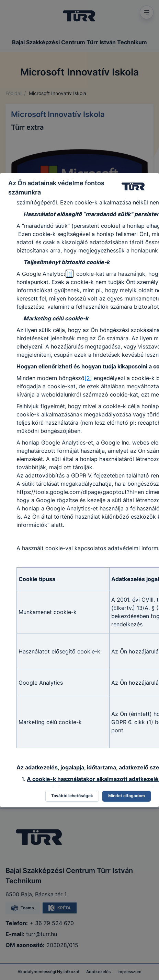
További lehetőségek (72, 796)
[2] (88, 378)
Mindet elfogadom (127, 796)
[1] (70, 274)
